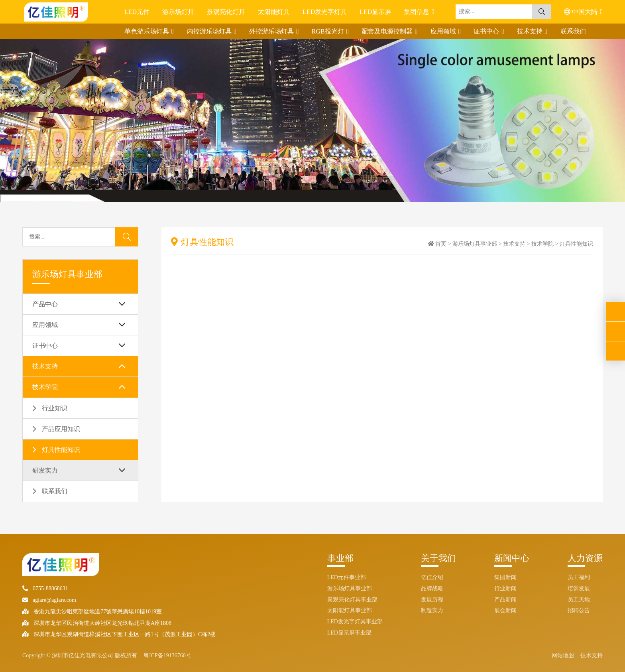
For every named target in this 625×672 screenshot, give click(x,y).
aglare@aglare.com (49, 600)
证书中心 (487, 31)
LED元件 (137, 12)
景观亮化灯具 (226, 12)
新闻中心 (512, 558)
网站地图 (563, 655)
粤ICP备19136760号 (167, 655)
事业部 (340, 558)
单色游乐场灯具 (147, 31)
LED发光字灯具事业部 (355, 622)
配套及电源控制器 (388, 31)
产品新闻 (505, 600)
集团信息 (417, 12)
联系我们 (573, 31)
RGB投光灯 (329, 31)
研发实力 (45, 470)
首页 (441, 244)
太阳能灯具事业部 (350, 610)
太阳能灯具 (274, 12)
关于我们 (438, 558)
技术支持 (531, 31)
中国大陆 (582, 12)
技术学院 (45, 387)
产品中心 (45, 304)
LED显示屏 (375, 12)
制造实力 (432, 610)
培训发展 (579, 588)
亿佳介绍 (432, 577)
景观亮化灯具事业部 (352, 600)
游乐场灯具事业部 (475, 244)
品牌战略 (432, 588)
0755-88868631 (45, 588)
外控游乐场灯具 (272, 31)
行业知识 (55, 408)
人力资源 (585, 558)
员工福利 (579, 577)
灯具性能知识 (61, 450)
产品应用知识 (61, 429)
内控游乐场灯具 (210, 31)
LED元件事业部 (347, 577)
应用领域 (444, 31)
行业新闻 (505, 588)
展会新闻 (505, 610)
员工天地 (579, 600)
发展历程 (432, 600)
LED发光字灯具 (325, 12)
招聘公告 (579, 610)
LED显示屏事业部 (349, 633)
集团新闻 (505, 577)
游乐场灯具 (178, 12)
